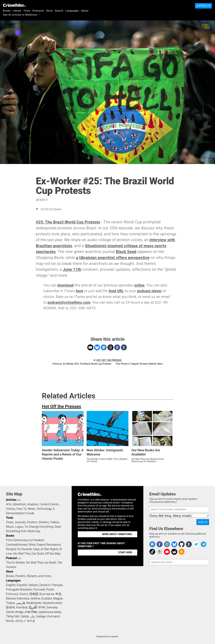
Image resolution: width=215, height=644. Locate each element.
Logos (19, 527)
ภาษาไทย (31, 612)
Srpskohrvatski (52, 603)
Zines (10, 522)
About (85, 11)
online (139, 285)
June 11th (72, 269)
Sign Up (203, 522)
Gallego (41, 616)
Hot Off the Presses (51, 209)
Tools (27, 11)
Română (22, 607)
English (11, 585)
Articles (11, 500)
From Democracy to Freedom (25, 540)
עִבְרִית (19, 612)
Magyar (58, 598)
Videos (55, 522)
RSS (19, 500)
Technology (44, 509)
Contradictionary (17, 545)
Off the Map (53, 554)
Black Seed (126, 252)
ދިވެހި (32, 616)
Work (32, 545)
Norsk (10, 621)
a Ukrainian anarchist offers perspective (113, 258)
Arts (9, 504)
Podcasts (38, 11)
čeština (35, 598)
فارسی (21, 603)
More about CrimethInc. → (119, 534)
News (32, 509)
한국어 (10, 607)
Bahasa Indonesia (18, 598)
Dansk (10, 612)
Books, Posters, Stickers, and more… (29, 576)
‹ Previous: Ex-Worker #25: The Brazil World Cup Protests (81, 364)
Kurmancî (53, 616)
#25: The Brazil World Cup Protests (68, 222)
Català (24, 616)
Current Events (49, 504)
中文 (59, 594)
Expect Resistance (49, 545)
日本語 (34, 594)
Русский (39, 589)
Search (59, 11)
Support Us (203, 6)
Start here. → (127, 552)
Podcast (11, 558)
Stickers (44, 522)
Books (7, 11)
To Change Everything (39, 527)
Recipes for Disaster (19, 549)
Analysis (33, 504)
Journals (20, 522)
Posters (32, 522)
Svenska (52, 607)
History (11, 509)
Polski (50, 589)
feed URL (116, 291)
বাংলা (42, 607)
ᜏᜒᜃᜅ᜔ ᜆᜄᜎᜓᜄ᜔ (25, 621)
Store (49, 11)
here (80, 291)
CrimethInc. (14, 5)
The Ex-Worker (15, 563)
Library (17, 11)
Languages (72, 11)
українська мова (50, 612)
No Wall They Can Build (29, 554)
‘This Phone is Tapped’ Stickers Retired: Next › (139, 364)
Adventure (19, 504)
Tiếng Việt (12, 616)
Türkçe (10, 603)
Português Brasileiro (19, 589)
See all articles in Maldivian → (22, 15)
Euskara (47, 598)
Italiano (33, 585)
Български (47, 594)
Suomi (24, 594)
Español (22, 585)
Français (57, 585)
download (65, 285)
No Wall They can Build (41, 563)
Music (10, 527)
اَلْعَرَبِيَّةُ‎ (33, 607)
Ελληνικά (12, 594)
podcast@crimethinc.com (69, 302)
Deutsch (45, 585)
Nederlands (34, 603)
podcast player (149, 291)
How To (21, 509)
